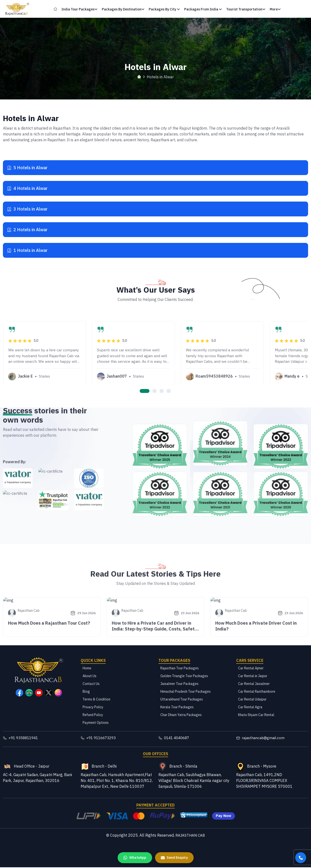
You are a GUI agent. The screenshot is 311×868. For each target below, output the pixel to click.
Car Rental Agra (250, 708)
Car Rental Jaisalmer (254, 684)
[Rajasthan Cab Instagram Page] (58, 693)
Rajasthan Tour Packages (180, 669)
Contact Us (91, 684)
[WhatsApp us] (135, 858)
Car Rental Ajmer (251, 669)
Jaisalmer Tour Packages (179, 684)
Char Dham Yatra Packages (181, 715)
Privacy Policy (93, 708)
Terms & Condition (96, 700)
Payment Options (96, 723)
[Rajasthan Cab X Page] (49, 693)
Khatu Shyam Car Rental (256, 715)
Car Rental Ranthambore (257, 692)
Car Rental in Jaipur (253, 676)
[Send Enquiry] (174, 858)
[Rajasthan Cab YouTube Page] (39, 693)
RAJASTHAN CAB (190, 836)
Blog (86, 692)
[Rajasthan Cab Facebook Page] (19, 693)
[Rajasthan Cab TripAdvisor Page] (29, 693)
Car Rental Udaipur (252, 700)
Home (87, 669)
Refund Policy (93, 715)
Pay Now (224, 817)
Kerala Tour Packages (177, 708)
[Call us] (301, 858)
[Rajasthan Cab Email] (272, 739)
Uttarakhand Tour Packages (182, 700)
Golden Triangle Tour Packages (184, 676)
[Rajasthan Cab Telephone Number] (194, 739)
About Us (90, 676)
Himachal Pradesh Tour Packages (186, 692)
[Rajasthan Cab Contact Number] (39, 739)
